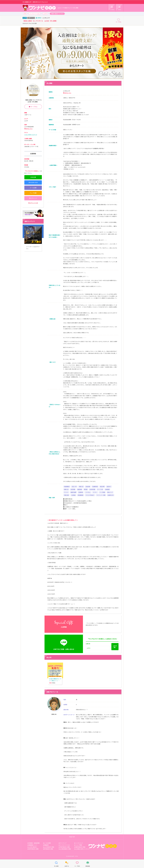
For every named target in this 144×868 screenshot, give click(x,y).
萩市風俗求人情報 (49, 849)
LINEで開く (115, 647)
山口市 (45, 14)
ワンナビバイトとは (65, 845)
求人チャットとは (33, 203)
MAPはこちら (68, 93)
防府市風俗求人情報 (33, 849)
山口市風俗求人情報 (49, 847)
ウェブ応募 (33, 193)
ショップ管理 (79, 845)
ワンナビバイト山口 (35, 14)
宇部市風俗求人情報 (65, 847)
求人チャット (33, 198)
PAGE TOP (72, 837)
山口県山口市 (46, 18)
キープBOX (77, 864)
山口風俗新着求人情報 (65, 849)
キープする (119, 20)
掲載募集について (33, 845)
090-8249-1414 (33, 182)
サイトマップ (63, 843)
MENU (120, 8)
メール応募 (33, 188)
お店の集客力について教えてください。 (55, 670)
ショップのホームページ (31, 135)
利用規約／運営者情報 (34, 843)
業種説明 (46, 845)
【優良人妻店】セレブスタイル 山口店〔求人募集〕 (34, 101)
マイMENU (112, 8)
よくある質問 (47, 843)
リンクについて (79, 843)
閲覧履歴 (88, 864)
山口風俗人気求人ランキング (82, 849)
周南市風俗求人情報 (80, 847)
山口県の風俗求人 (33, 847)
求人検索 (56, 864)
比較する (67, 864)
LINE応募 (33, 177)
